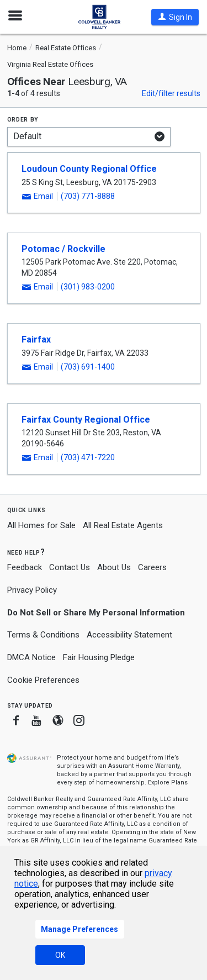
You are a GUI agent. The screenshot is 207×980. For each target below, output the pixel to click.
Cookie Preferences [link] (43, 680)
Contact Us (70, 567)
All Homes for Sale (41, 525)
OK (60, 955)
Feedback (25, 568)
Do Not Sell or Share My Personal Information (96, 613)
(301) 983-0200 (88, 287)
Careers (152, 567)
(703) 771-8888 (88, 196)
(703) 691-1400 (88, 367)
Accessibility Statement (129, 635)
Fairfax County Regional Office (86, 420)
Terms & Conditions (43, 635)
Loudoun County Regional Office (89, 169)
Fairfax (36, 339)
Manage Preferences (79, 929)
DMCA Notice (31, 657)
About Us (114, 567)
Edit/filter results (171, 93)
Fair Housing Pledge (99, 657)
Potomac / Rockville (63, 249)
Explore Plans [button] (168, 783)
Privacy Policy (32, 590)
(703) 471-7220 (88, 457)
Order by (23, 119)
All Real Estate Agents (123, 525)
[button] (175, 17)
